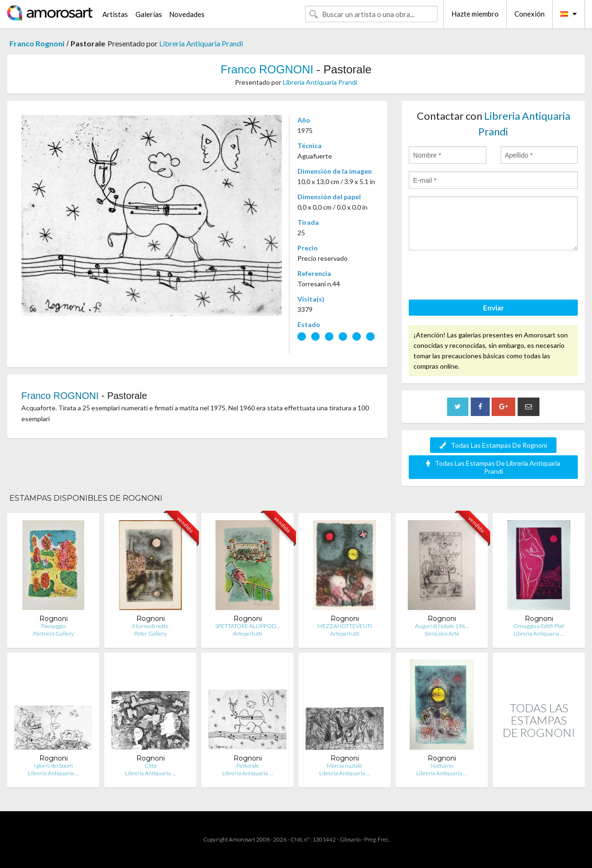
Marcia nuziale (345, 766)
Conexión (529, 14)
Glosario (350, 839)
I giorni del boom (53, 766)
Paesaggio (53, 626)
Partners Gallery (54, 633)
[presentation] (481, 276)
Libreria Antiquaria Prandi (201, 43)
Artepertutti (248, 633)
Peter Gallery (150, 633)
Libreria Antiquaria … (539, 633)
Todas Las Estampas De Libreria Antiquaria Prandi (493, 467)
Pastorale (248, 766)
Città (151, 766)
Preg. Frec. (377, 839)
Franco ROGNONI (267, 69)
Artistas (115, 14)
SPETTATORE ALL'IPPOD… (248, 626)
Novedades (187, 14)
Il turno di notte (150, 626)
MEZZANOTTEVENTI (345, 626)
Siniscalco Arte (442, 633)
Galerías (149, 14)
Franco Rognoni (37, 43)
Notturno (442, 766)
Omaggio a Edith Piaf (539, 626)
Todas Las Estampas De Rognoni (493, 445)
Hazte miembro (475, 14)
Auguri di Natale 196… (442, 626)
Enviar (493, 308)
